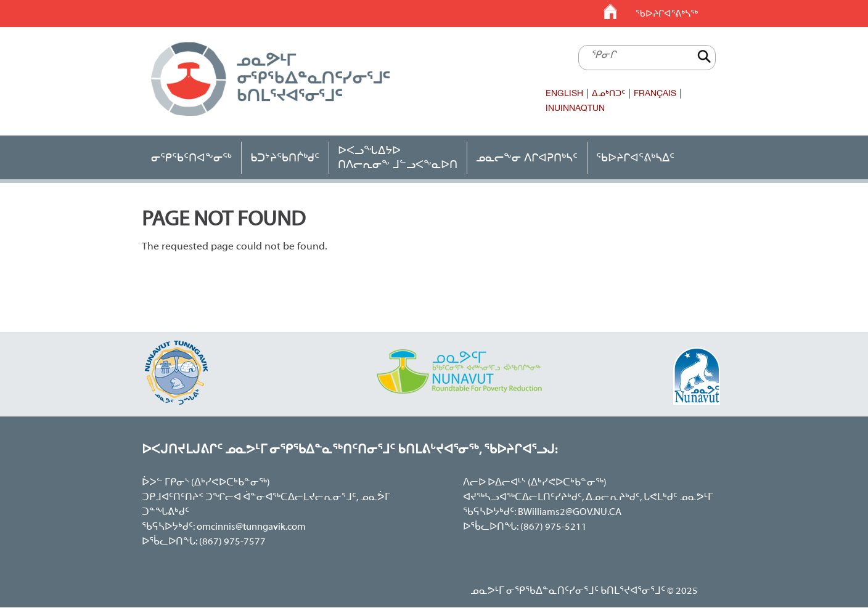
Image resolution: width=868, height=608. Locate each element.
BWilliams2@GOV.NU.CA (570, 513)
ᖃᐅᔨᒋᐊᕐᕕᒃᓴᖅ (667, 13)
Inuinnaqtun (575, 108)
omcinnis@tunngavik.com (251, 527)
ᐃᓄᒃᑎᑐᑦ (608, 93)
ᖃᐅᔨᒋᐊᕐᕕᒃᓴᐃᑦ (635, 157)
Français (655, 93)
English (564, 93)
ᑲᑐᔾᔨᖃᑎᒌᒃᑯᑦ (285, 157)
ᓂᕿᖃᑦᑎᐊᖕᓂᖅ (191, 157)
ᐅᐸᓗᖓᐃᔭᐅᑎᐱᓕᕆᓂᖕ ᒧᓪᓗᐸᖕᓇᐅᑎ (398, 157)
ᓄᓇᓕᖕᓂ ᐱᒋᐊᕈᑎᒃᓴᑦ (527, 157)
